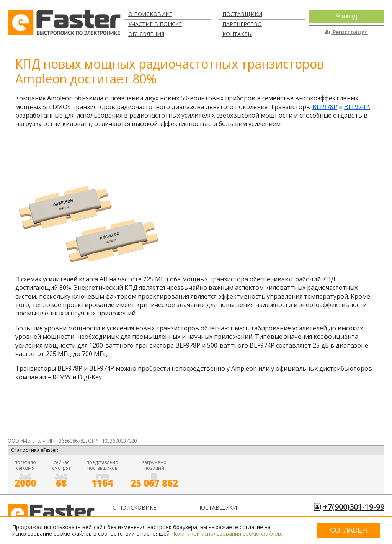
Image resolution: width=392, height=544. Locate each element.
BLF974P (357, 107)
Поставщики (242, 14)
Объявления (146, 34)
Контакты (237, 34)
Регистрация (346, 32)
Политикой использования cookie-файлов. (227, 533)
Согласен (349, 530)
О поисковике (150, 14)
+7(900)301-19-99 (354, 507)
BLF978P (325, 107)
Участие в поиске (155, 24)
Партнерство (242, 24)
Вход (346, 16)
